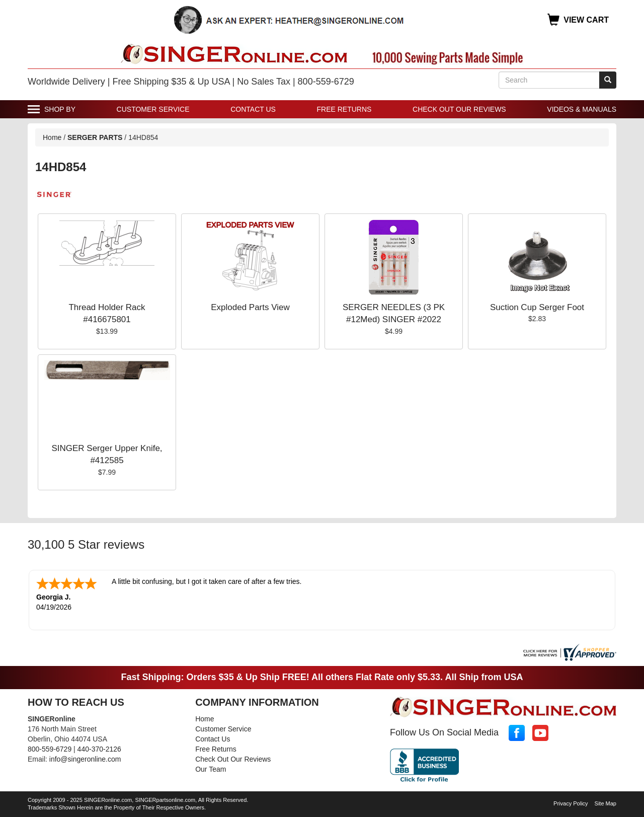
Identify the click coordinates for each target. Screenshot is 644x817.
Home (52, 137)
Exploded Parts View (250, 307)
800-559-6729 (50, 749)
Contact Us (253, 109)
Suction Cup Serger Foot (537, 307)
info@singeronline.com (85, 759)
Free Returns (344, 109)
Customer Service (153, 109)
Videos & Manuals (582, 109)
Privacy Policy (571, 803)
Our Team (211, 769)
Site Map (606, 803)
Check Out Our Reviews (459, 109)
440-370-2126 (99, 749)
